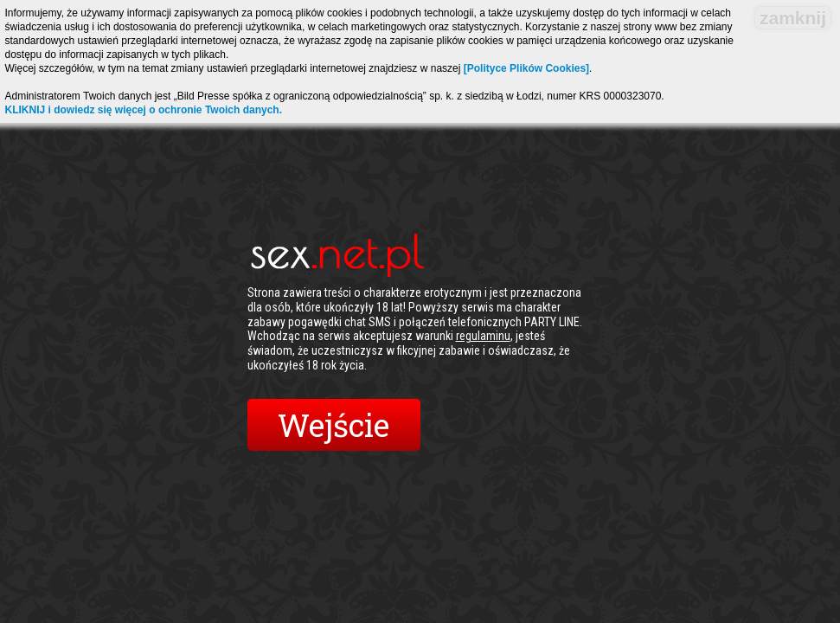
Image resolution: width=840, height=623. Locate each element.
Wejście (333, 425)
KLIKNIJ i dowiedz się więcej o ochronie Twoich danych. (144, 110)
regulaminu (483, 336)
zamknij (793, 18)
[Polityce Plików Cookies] (526, 68)
